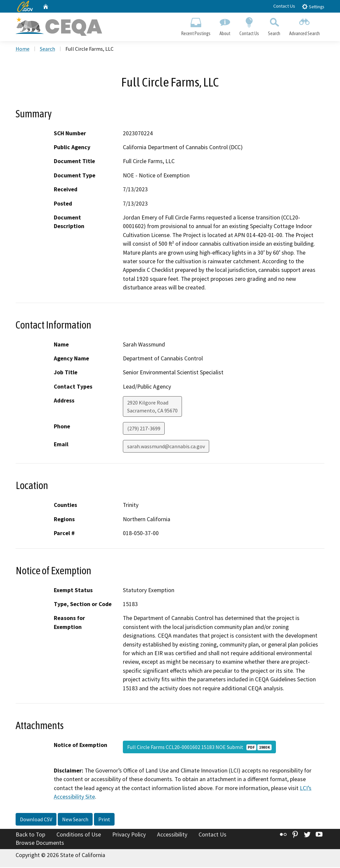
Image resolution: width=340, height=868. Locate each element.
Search (274, 25)
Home (23, 49)
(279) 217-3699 (144, 429)
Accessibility (172, 835)
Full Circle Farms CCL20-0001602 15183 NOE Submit (199, 748)
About (225, 25)
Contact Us (284, 6)
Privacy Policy (129, 835)
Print (104, 820)
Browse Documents (40, 843)
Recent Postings (196, 25)
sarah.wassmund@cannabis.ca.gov (166, 447)
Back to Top (30, 835)
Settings (313, 6)
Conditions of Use (79, 835)
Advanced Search (305, 25)
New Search (75, 820)
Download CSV (36, 820)
